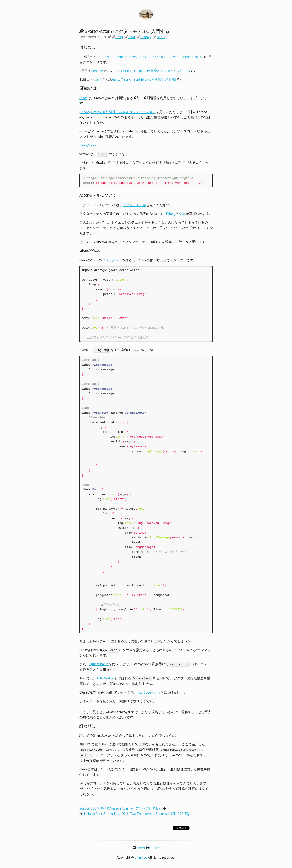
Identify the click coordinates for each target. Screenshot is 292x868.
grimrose (141, 856)
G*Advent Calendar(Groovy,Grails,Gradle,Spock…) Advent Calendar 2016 (150, 57)
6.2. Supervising (149, 692)
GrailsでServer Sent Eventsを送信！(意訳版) (144, 79)
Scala (161, 37)
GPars (83, 98)
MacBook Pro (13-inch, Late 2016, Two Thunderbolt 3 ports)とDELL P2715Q (136, 813)
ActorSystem (105, 678)
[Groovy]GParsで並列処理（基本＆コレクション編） (118, 112)
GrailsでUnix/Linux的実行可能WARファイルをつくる (152, 71)
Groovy (146, 37)
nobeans (98, 71)
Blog (119, 37)
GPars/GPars (88, 145)
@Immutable (99, 664)
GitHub (154, 847)
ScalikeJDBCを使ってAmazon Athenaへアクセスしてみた (121, 807)
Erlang (171, 213)
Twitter (140, 847)
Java (132, 37)
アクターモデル (134, 205)
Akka (182, 213)
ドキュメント (112, 260)
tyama (98, 79)
